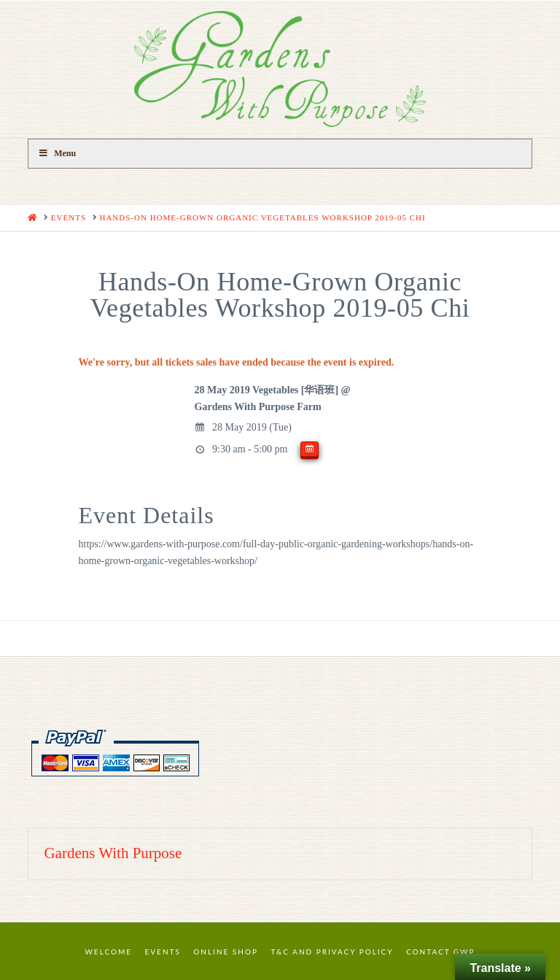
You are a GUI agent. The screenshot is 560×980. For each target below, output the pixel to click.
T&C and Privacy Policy (332, 952)
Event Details (147, 515)
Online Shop (226, 952)
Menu (57, 153)
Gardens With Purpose (113, 853)
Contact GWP (440, 952)
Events (163, 952)
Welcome (109, 952)
